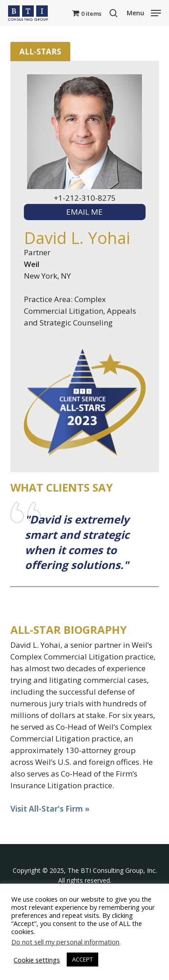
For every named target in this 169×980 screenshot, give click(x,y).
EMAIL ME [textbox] (84, 212)
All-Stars (40, 52)
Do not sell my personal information (65, 942)
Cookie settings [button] (37, 960)
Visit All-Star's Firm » (50, 809)
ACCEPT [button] (82, 959)
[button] (144, 12)
